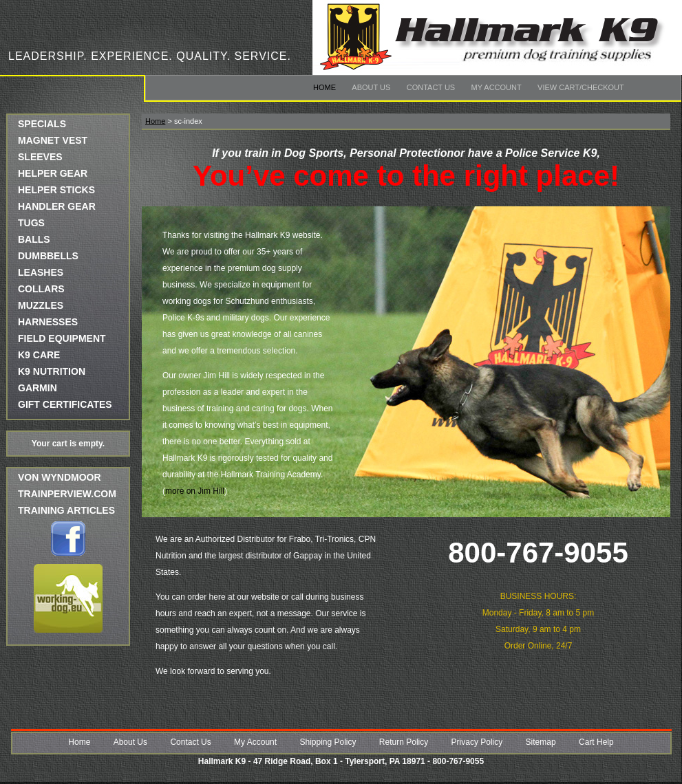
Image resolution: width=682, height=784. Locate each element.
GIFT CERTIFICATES (65, 404)
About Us (371, 87)
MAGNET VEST (53, 140)
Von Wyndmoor (60, 477)
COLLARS (41, 289)
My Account (497, 87)
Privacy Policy (477, 742)
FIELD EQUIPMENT (62, 338)
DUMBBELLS (48, 256)
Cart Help (596, 742)
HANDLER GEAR (57, 206)
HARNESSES (48, 322)
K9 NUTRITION (52, 371)
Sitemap (541, 742)
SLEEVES (40, 157)
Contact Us (431, 87)
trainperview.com (67, 494)
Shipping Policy (328, 742)
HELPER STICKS (56, 190)
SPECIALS (42, 124)
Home (324, 87)
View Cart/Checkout (581, 87)
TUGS (31, 223)
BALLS (34, 239)
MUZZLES (41, 305)
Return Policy (404, 742)
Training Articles (66, 510)
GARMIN (38, 388)
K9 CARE (39, 355)
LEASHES (41, 272)
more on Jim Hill (195, 491)
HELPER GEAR (53, 173)
